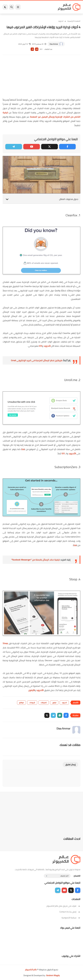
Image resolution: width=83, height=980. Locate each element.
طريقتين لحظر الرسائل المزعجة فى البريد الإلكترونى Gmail (37, 360)
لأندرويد (47, 346)
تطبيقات (44, 703)
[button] (66, 715)
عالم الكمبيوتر (31, 970)
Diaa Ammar (54, 44)
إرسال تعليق (70, 765)
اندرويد (61, 21)
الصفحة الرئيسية (74, 21)
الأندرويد (72, 453)
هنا (23, 449)
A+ (37, 49)
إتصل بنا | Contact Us (70, 912)
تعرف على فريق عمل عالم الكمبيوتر (63, 906)
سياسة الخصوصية (71, 918)
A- (32, 49)
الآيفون (32, 690)
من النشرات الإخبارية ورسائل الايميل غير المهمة (52, 117)
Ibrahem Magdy (53, 975)
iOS (41, 346)
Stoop (5, 643)
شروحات (32, 703)
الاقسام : (77, 876)
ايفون (54, 703)
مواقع (21, 703)
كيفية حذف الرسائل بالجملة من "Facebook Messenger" (36, 560)
